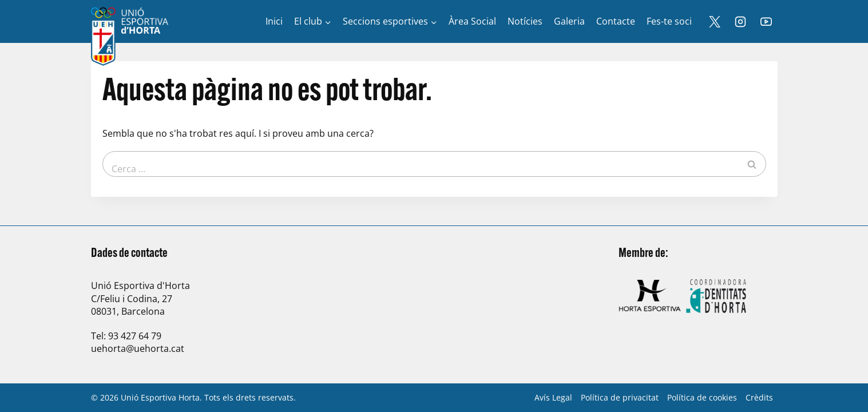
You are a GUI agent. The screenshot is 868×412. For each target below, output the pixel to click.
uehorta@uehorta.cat (138, 348)
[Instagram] (740, 22)
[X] (715, 22)
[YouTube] (766, 22)
